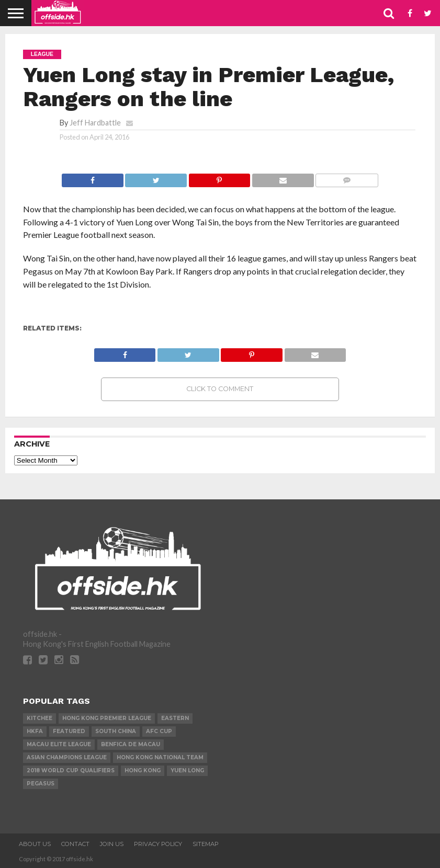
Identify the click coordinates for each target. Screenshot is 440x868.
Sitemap (206, 844)
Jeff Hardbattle (95, 123)
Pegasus (41, 784)
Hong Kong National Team (160, 757)
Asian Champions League (67, 757)
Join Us (112, 844)
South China (116, 731)
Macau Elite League (59, 744)
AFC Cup (159, 731)
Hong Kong (143, 770)
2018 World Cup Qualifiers (71, 770)
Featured (69, 731)
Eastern (175, 718)
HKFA (35, 731)
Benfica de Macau (131, 744)
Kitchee (40, 718)
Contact (75, 844)
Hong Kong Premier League (107, 718)
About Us (35, 844)
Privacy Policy (158, 844)
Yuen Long (187, 770)
